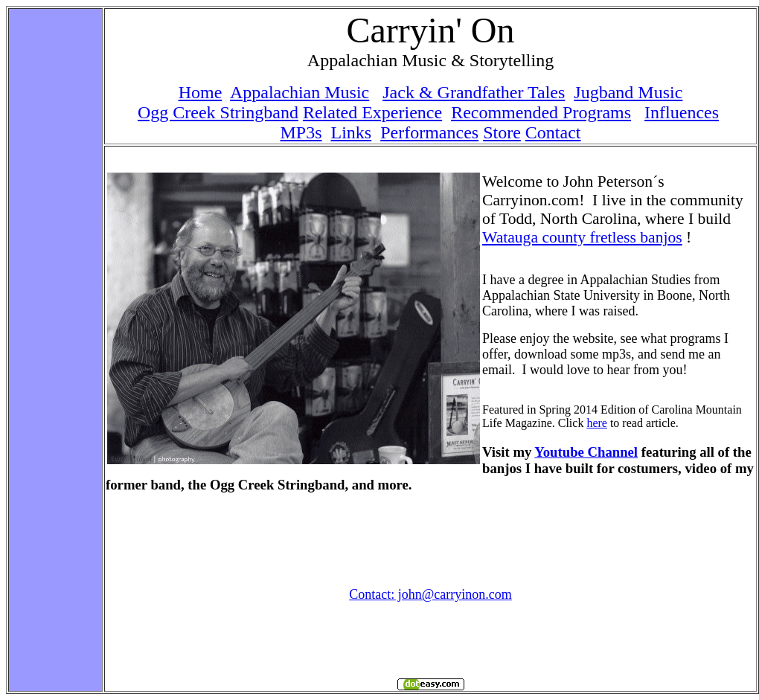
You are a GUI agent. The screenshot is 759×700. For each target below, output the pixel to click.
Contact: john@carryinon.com (430, 594)
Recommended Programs (541, 112)
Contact (553, 132)
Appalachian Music (300, 92)
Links (352, 132)
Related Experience (372, 112)
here (597, 423)
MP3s (301, 132)
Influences (682, 112)
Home (201, 92)
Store (502, 132)
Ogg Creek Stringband (218, 112)
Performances (429, 132)
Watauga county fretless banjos (582, 237)
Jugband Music (628, 92)
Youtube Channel (586, 452)
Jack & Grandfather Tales (474, 92)
